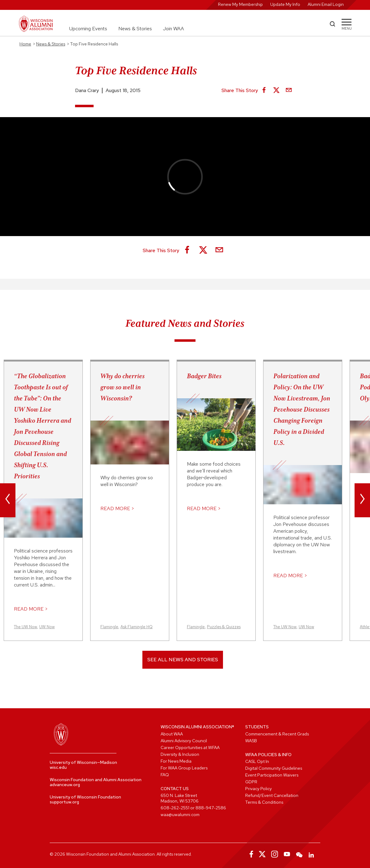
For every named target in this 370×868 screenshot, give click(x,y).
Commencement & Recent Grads (277, 734)
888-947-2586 (211, 808)
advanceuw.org (65, 785)
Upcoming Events (88, 29)
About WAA (172, 734)
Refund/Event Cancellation (272, 795)
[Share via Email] (289, 91)
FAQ (165, 775)
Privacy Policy (259, 789)
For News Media (176, 761)
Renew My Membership (240, 4)
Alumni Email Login (326, 4)
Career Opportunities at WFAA (190, 747)
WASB (251, 741)
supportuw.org (64, 802)
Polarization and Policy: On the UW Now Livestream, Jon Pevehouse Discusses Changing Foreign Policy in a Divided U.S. (302, 409)
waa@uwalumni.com (180, 815)
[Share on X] (276, 91)
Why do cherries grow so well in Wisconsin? (122, 387)
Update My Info (285, 4)
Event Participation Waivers (272, 775)
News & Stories (135, 29)
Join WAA (174, 29)
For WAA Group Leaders (184, 768)
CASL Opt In (257, 761)
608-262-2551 (175, 808)
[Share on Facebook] (264, 91)
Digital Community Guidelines (274, 768)
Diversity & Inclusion (180, 754)
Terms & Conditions (264, 802)
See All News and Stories (183, 660)
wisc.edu (58, 767)
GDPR (251, 782)
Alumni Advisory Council (184, 741)
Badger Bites (204, 376)
